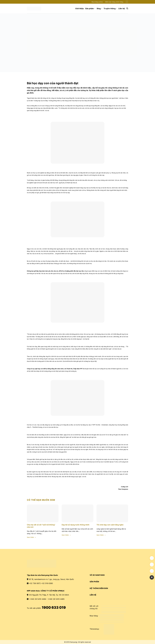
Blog (99, 8)
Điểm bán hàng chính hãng (114, 2)
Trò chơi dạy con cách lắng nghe (110, 525)
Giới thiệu (80, 8)
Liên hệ (122, 8)
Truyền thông (110, 8)
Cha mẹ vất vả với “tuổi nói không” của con (41, 526)
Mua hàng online (97, 2)
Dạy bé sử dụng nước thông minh (76, 525)
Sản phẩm (90, 8)
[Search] (127, 8)
